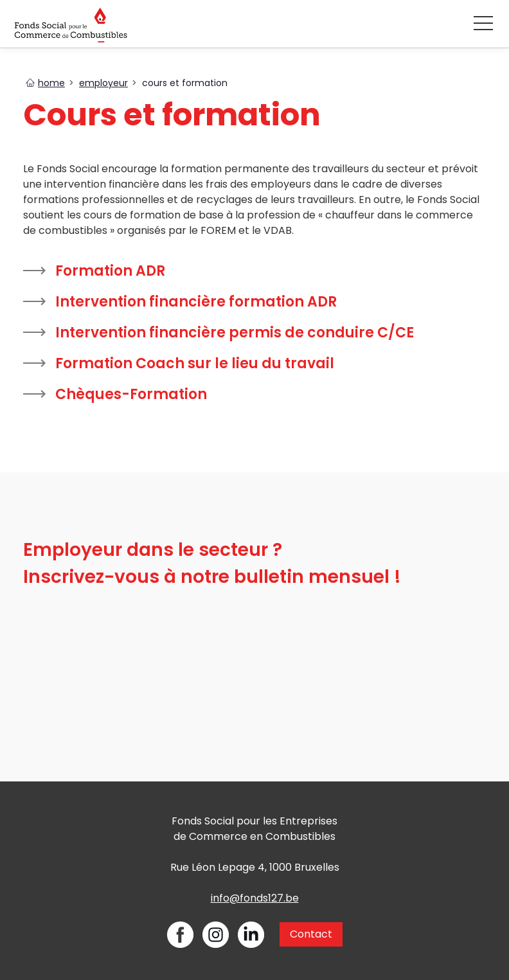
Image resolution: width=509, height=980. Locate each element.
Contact (311, 934)
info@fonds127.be (255, 898)
